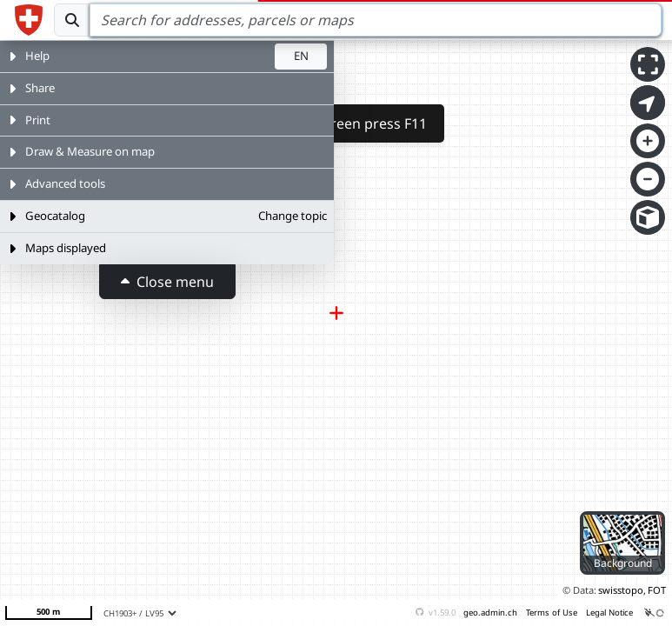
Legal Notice (609, 613)
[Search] (376, 20)
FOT (657, 590)
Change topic (293, 216)
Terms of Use (552, 613)
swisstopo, (622, 590)
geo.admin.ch (490, 613)
